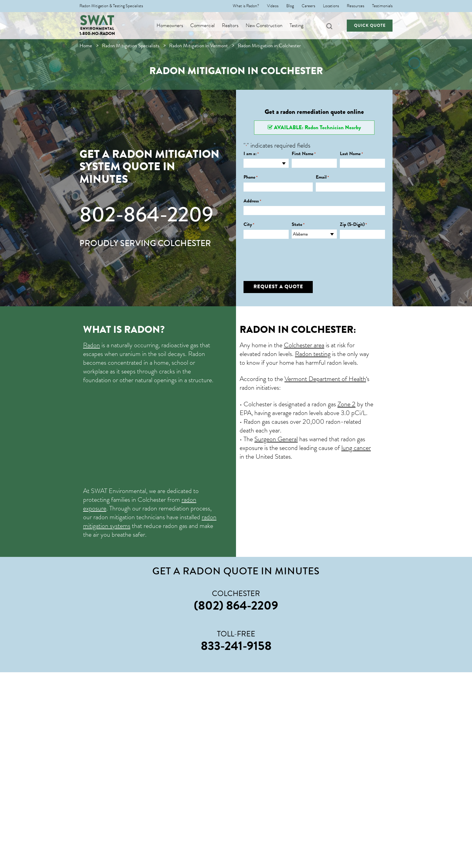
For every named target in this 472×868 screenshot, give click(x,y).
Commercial (205, 26)
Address (252, 201)
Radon (92, 345)
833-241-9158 (236, 646)
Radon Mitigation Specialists (131, 46)
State (298, 225)
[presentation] (289, 255)
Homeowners (172, 26)
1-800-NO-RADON (97, 34)
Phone (251, 177)
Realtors (233, 26)
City (249, 225)
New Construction (266, 26)
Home (86, 46)
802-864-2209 (146, 214)
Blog (290, 6)
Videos (273, 6)
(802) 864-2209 (236, 605)
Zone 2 (346, 404)
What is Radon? (246, 6)
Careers (308, 6)
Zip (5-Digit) (353, 225)
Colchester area (304, 345)
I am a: (251, 154)
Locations (331, 6)
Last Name (351, 154)
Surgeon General (276, 439)
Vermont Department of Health (325, 379)
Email (322, 177)
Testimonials (382, 6)
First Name (304, 154)
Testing (299, 26)
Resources (356, 6)
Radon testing (313, 354)
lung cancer (356, 448)
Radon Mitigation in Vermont (199, 46)
